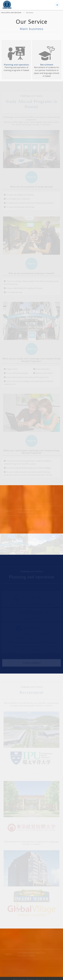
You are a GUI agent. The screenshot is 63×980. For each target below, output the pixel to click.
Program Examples (32, 663)
